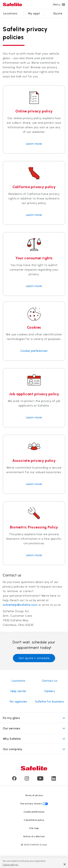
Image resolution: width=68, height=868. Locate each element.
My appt (34, 13)
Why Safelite (34, 739)
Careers (50, 691)
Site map (34, 828)
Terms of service (34, 795)
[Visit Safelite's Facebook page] (14, 780)
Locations (10, 13)
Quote (58, 13)
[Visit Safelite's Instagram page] (27, 780)
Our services (34, 728)
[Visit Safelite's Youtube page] (40, 780)
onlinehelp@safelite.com (20, 605)
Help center (18, 691)
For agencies (18, 701)
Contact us (50, 681)
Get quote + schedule (34, 658)
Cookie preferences (34, 351)
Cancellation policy (34, 820)
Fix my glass (34, 718)
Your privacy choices (31, 804)
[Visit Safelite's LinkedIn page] (54, 780)
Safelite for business (50, 701)
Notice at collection (34, 836)
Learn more (34, 144)
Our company (34, 749)
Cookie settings (10, 865)
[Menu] (63, 5)
